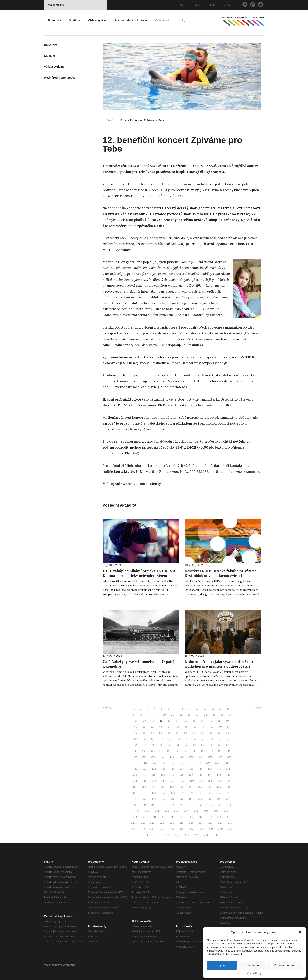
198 (229, 805)
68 (170, 739)
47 (195, 727)
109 (220, 757)
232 (143, 829)
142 (219, 775)
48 (203, 727)
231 (133, 829)
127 (182, 769)
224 (172, 823)
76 (136, 745)
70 (187, 739)
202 (167, 811)
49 (212, 727)
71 (195, 739)
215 (191, 817)
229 (220, 823)
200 (147, 811)
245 (177, 835)
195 (200, 805)
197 (219, 805)
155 (135, 787)
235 (172, 829)
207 (216, 811)
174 (210, 793)
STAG (227, 5)
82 (186, 745)
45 (178, 727)
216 (201, 817)
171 (182, 793)
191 (163, 805)
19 (165, 715)
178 (145, 799)
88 (135, 751)
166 (135, 793)
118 (199, 763)
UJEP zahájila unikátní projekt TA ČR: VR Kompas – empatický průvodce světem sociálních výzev (139, 576)
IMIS (212, 5)
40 (136, 727)
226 (191, 823)
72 (203, 739)
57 (177, 733)
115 (172, 763)
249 (216, 835)
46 (186, 727)
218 (219, 817)
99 (228, 751)
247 (197, 835)
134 (144, 775)
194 (191, 805)
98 (220, 751)
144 (135, 781)
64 (136, 739)
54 (152, 733)
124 (154, 769)
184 (200, 799)
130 (210, 769)
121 (226, 763)
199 (137, 811)
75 (228, 739)
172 (191, 793)
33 (177, 721)
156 (144, 787)
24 (206, 715)
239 (211, 829)
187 (228, 799)
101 (144, 757)
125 (163, 769)
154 (229, 781)
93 (177, 751)
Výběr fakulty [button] (76, 5)
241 (230, 829)
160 (182, 787)
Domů (110, 120)
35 (194, 721)
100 (135, 757)
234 (162, 829)
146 (154, 781)
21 (181, 715)
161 (191, 787)
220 (133, 823)
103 (163, 757)
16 (141, 715)
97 (211, 751)
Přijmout (222, 965)
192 (172, 805)
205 (196, 811)
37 (211, 721)
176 (228, 793)
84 (202, 745)
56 (169, 733)
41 (144, 727)
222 (152, 823)
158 (163, 787)
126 (173, 769)
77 (145, 745)
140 (200, 775)
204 (186, 811)
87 (227, 745)
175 (219, 793)
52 (136, 733)
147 (163, 781)
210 (145, 817)
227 (201, 823)
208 (226, 811)
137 (172, 775)
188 (134, 805)
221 (143, 823)
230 (230, 823)
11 (205, 709)
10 (197, 709)
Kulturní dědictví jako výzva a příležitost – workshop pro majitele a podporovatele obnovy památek (221, 666)
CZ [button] (183, 5)
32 (169, 721)
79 (161, 745)
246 (187, 835)
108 (210, 757)
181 (173, 799)
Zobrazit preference (287, 965)
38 (219, 721)
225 (181, 823)
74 (220, 739)
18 (157, 715)
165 (229, 787)
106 (191, 757)
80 (170, 745)
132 (228, 769)
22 (189, 715)
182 (182, 799)
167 (145, 793)
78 (153, 745)
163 (210, 787)
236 (181, 829)
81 (178, 745)
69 (178, 739)
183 (191, 799)
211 (154, 817)
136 (163, 775)
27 (231, 715)
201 (157, 811)
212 (163, 817)
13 (220, 709)
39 (227, 721)
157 (154, 787)
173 (200, 793)
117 (190, 763)
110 (229, 757)
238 (201, 829)
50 (220, 727)
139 (191, 775)
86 (219, 745)
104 (172, 757)
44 (169, 727)
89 (143, 751)
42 (152, 727)
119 (208, 763)
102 (153, 757)
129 (201, 769)
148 (173, 781)
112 (146, 763)
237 (191, 829)
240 (220, 829)
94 (186, 751)
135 (154, 775)
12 (213, 709)
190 (153, 805)
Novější (107, 708)
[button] (300, 932)
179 (154, 799)
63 (228, 733)
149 (182, 781)
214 (182, 817)
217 (210, 817)
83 (194, 745)
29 (144, 721)
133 (135, 775)
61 (211, 733)
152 (210, 781)
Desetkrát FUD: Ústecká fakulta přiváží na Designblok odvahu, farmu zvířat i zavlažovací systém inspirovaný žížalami (221, 576)
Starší (257, 708)
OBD (198, 5)
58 (186, 733)
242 (147, 835)
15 (133, 715)
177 (135, 799)
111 (137, 763)
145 (144, 781)
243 (157, 835)
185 (209, 799)
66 (153, 739)
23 (197, 715)
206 (206, 811)
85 (211, 745)
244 (167, 835)
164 (219, 787)
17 (149, 715)
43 (161, 727)
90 (152, 751)
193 (181, 805)
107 (201, 757)
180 (163, 799)
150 (192, 781)
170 (173, 793)
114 (163, 763)
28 (136, 721)
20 (173, 715)
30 (153, 721)
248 (206, 835)
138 (182, 775)
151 (201, 781)
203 (176, 811)
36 (202, 721)
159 (172, 787)
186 (219, 799)
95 (194, 751)
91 (160, 751)
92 (169, 751)
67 (161, 739)
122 (135, 769)
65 (144, 739)
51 (228, 727)
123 (145, 769)
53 (144, 733)
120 (217, 763)
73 (211, 739)
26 (222, 715)
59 (194, 733)
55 (161, 733)
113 (154, 763)
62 (219, 733)
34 (186, 721)
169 (164, 793)
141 (210, 775)
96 (203, 751)
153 (219, 781)
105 (182, 757)
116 (181, 763)
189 (144, 805)
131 (219, 769)
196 (210, 805)
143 (228, 775)
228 (210, 823)
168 (154, 793)
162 (200, 787)
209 (135, 817)
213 (173, 817)
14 (228, 709)
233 (152, 829)
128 (191, 769)
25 (214, 715)
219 (228, 817)
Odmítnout (254, 965)
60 (203, 733)
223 (162, 823)
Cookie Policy (254, 973)
